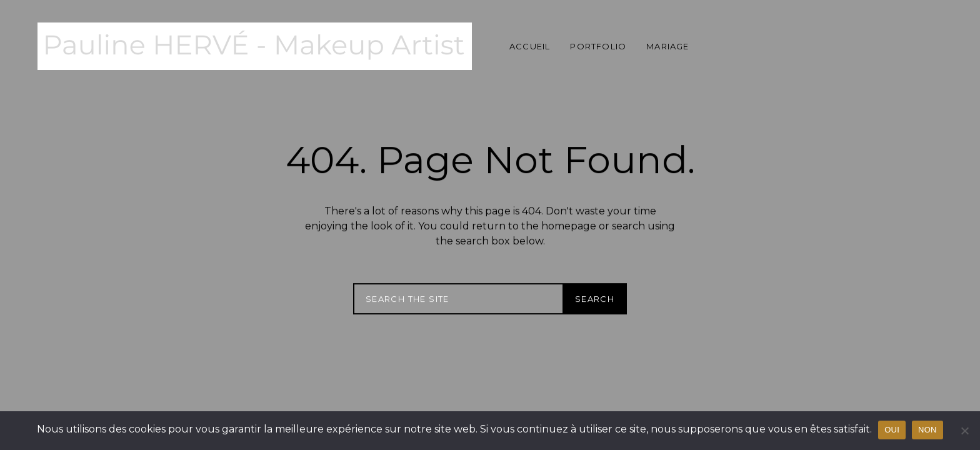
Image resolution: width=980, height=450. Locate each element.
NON (927, 430)
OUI (892, 430)
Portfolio (598, 46)
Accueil (530, 46)
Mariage (667, 46)
